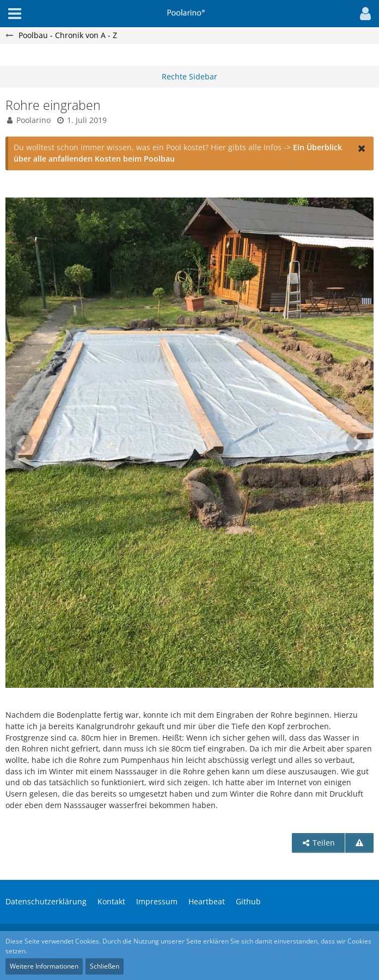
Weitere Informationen (44, 966)
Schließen (105, 966)
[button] (363, 14)
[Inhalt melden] (359, 843)
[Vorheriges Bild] (22, 442)
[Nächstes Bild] (357, 442)
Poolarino (33, 120)
